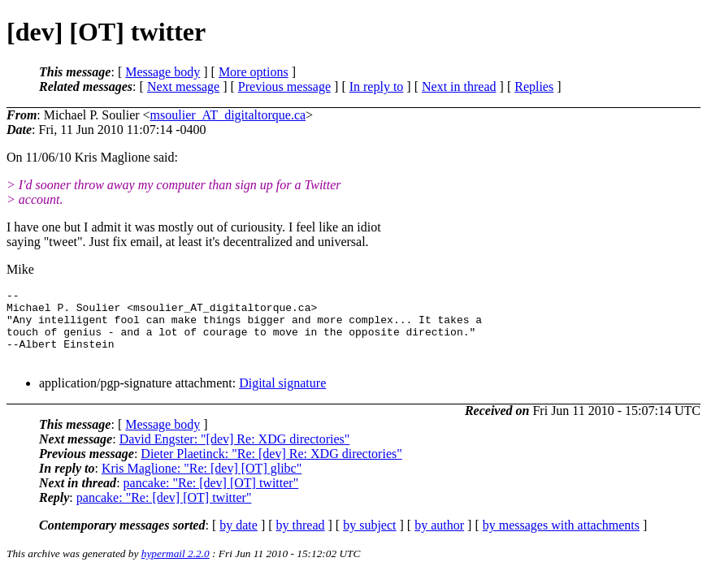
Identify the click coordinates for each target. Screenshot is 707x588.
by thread (301, 540)
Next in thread (459, 86)
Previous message (284, 86)
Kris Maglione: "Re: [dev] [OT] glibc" (202, 483)
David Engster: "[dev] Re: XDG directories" (235, 454)
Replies (534, 86)
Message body (163, 72)
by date (239, 540)
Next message (183, 86)
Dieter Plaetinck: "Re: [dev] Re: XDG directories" (271, 468)
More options (254, 72)
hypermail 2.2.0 (176, 568)
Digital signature (282, 398)
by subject (369, 540)
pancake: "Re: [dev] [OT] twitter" (211, 497)
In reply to (377, 86)
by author (439, 540)
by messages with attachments (561, 540)
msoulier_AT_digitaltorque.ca (228, 115)
